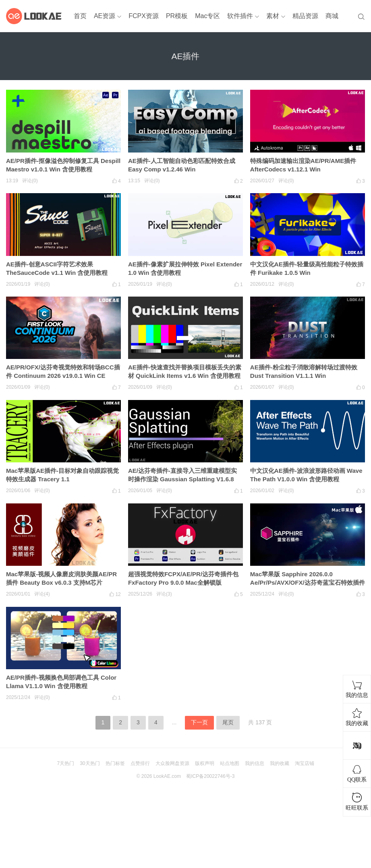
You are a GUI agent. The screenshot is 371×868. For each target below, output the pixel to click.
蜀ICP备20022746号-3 (210, 776)
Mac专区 (207, 16)
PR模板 (177, 16)
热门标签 (115, 763)
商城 (332, 16)
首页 (80, 16)
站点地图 (230, 763)
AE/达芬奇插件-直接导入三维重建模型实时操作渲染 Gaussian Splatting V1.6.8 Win (182, 479)
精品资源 (305, 16)
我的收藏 (280, 763)
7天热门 (65, 763)
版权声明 (205, 763)
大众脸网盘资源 (172, 763)
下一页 (199, 722)
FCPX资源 (144, 16)
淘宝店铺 (305, 763)
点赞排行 (140, 763)
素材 (273, 16)
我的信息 (255, 763)
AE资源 (105, 16)
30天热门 (90, 763)
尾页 (228, 722)
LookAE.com (167, 776)
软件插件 (240, 16)
